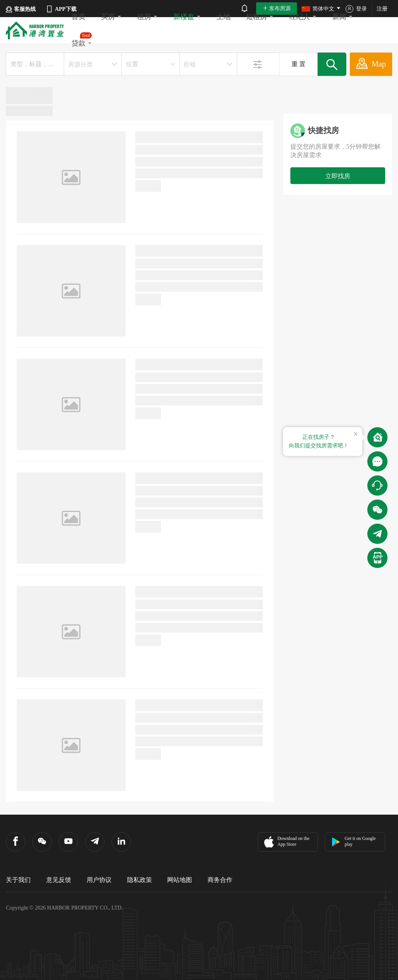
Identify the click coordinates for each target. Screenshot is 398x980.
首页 (79, 17)
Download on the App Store (286, 842)
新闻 (343, 17)
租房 (148, 17)
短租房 (260, 17)
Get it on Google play (353, 841)
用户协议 (99, 880)
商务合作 (220, 880)
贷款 (82, 40)
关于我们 (18, 880)
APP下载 (61, 9)
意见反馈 (59, 880)
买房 (111, 17)
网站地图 (180, 880)
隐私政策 (140, 880)
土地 (223, 17)
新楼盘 (187, 17)
